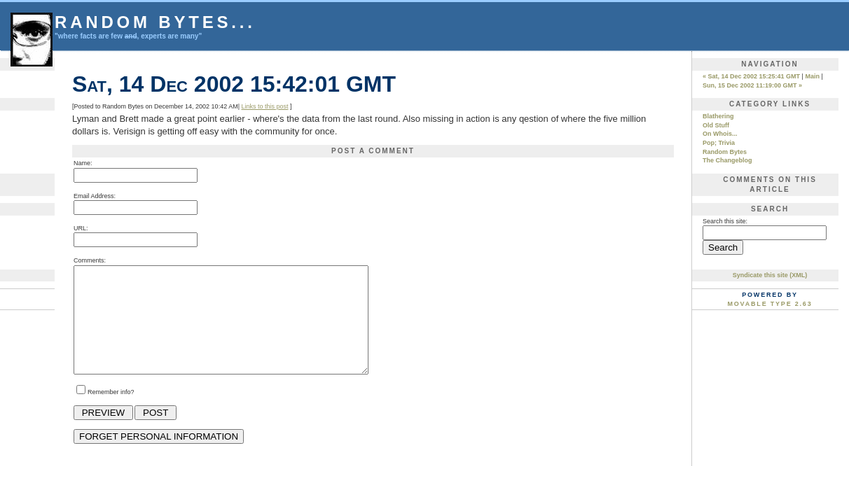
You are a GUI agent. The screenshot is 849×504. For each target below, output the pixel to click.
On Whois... (720, 134)
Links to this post (264, 106)
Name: (83, 163)
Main (812, 76)
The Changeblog (727, 160)
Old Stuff (716, 125)
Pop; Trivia (719, 143)
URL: (81, 228)
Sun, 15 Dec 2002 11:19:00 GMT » (752, 85)
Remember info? (111, 413)
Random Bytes (725, 152)
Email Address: (95, 196)
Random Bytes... (155, 22)
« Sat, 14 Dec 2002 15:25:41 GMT (751, 76)
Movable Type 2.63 (770, 304)
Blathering (718, 116)
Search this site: (725, 221)
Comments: (90, 260)
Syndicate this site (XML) (770, 275)
